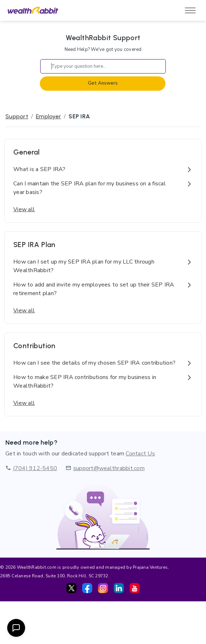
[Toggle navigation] (190, 10)
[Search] (103, 66)
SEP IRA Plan (34, 245)
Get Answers (103, 83)
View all (24, 209)
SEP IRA (79, 116)
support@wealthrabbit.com (109, 468)
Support (17, 116)
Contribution (34, 346)
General (27, 152)
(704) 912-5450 (35, 468)
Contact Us (140, 454)
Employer (48, 116)
